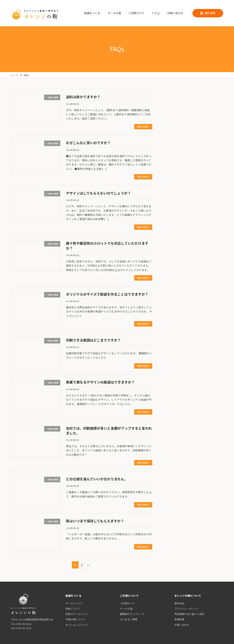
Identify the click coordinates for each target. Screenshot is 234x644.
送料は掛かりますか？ (83, 97)
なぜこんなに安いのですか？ (88, 143)
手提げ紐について (75, 619)
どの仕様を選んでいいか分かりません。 (97, 479)
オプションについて (77, 625)
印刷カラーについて (77, 614)
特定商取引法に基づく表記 (189, 614)
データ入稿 (126, 609)
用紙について (73, 609)
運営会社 (179, 603)
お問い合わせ (182, 625)
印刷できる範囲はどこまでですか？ (93, 340)
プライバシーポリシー (187, 609)
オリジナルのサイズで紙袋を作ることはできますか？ (107, 294)
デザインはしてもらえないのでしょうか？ (98, 193)
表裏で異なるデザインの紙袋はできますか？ (100, 382)
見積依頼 (179, 619)
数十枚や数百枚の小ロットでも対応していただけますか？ (107, 246)
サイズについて (74, 603)
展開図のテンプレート (132, 614)
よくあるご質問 (129, 619)
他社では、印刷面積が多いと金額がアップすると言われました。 (109, 431)
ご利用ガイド (127, 603)
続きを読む (143, 127)
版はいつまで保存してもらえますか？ (95, 521)
